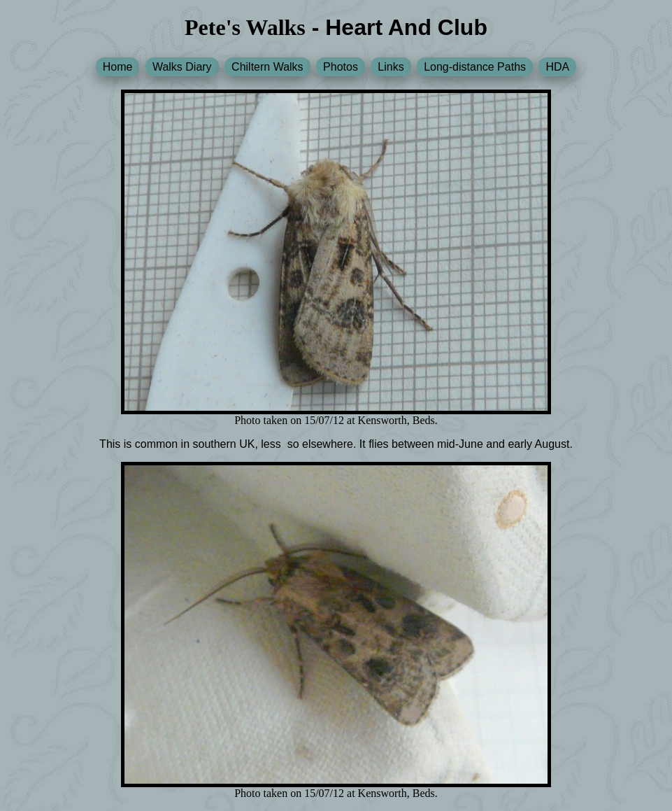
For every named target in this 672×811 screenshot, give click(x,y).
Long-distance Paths (475, 67)
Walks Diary (182, 67)
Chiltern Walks (267, 67)
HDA (557, 67)
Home (118, 67)
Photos (341, 67)
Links (391, 67)
